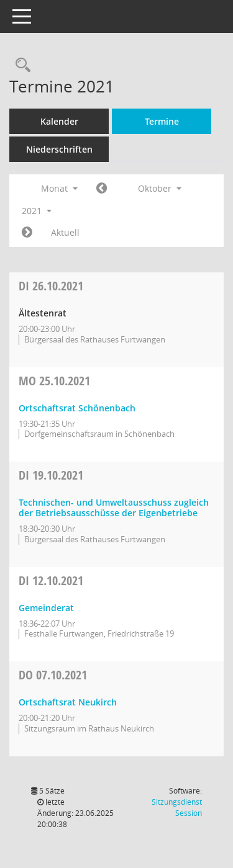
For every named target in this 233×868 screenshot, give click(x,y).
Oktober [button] (160, 188)
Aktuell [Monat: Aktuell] (65, 232)
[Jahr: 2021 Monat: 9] (102, 189)
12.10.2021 (51, 580)
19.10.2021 (51, 475)
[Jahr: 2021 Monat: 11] (27, 233)
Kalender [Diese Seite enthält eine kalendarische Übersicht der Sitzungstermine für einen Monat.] (59, 121)
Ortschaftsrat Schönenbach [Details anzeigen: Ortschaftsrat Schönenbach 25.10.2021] (77, 408)
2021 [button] (37, 211)
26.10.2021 (51, 286)
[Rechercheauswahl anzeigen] (20, 65)
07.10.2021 (53, 675)
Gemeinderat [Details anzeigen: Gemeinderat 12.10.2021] (46, 608)
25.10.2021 (54, 381)
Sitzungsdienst (177, 808)
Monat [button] (59, 188)
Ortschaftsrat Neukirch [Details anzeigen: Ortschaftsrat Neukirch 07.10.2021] (68, 702)
